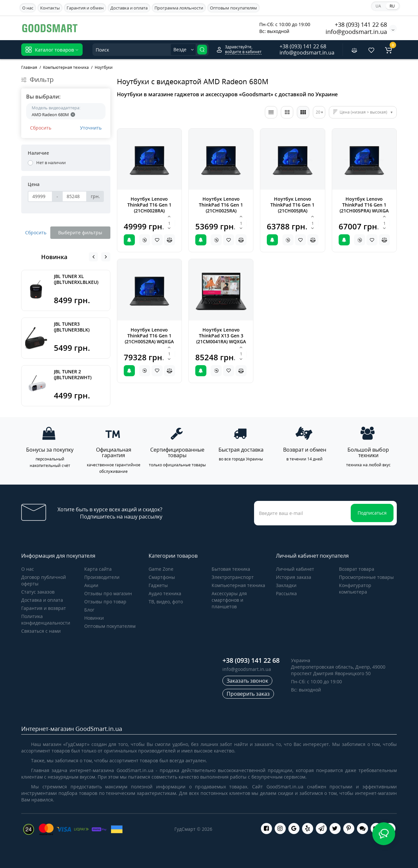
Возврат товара (357, 569)
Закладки (286, 585)
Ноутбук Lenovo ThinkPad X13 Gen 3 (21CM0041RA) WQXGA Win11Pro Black (221, 339)
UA (378, 6)
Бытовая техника (231, 569)
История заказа (294, 577)
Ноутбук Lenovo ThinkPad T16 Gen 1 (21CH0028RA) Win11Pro (149, 208)
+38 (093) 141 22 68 (361, 24)
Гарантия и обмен (85, 8)
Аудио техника (165, 593)
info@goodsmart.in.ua (356, 32)
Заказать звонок (247, 681)
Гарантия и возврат (44, 608)
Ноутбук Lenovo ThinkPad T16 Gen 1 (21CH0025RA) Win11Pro (221, 208)
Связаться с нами (41, 631)
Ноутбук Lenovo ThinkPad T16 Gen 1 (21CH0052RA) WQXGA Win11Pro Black (149, 339)
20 (318, 112)
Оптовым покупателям (233, 8)
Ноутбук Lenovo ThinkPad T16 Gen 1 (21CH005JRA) (292, 205)
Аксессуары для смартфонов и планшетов (229, 600)
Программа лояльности (179, 8)
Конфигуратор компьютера (355, 589)
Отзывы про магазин (108, 593)
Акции (91, 585)
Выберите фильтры (80, 232)
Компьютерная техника (238, 585)
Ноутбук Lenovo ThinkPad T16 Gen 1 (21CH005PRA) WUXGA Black (364, 208)
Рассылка (286, 593)
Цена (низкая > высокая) (363, 112)
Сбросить (41, 128)
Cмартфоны (162, 577)
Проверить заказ (248, 694)
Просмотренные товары (366, 577)
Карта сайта (98, 569)
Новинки (94, 618)
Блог (89, 610)
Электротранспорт (233, 577)
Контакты (50, 8)
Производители (102, 577)
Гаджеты (158, 585)
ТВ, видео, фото (166, 602)
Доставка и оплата (129, 8)
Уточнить (91, 128)
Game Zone (161, 569)
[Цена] (40, 196)
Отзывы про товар (105, 602)
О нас (28, 8)
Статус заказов (38, 592)
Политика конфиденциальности (46, 620)
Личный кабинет (295, 569)
